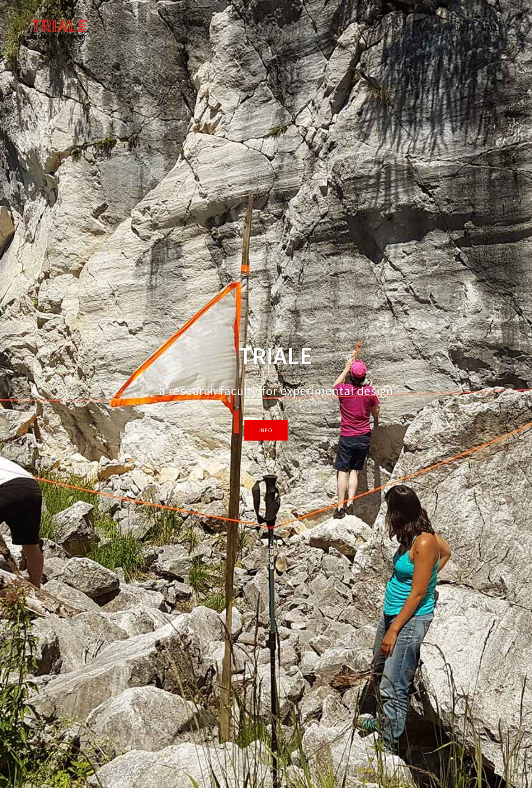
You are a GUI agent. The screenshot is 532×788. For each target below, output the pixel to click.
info (266, 430)
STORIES (459, 29)
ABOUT (428, 29)
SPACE (489, 29)
